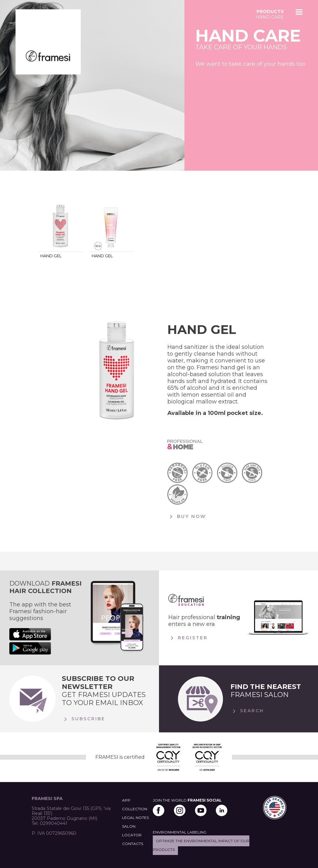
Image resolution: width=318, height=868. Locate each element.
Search (247, 711)
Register (188, 638)
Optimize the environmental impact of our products (201, 845)
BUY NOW (187, 517)
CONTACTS (133, 844)
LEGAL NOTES (135, 818)
